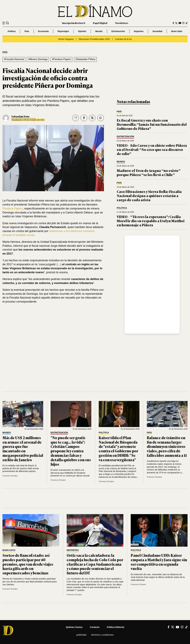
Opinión (82, 31)
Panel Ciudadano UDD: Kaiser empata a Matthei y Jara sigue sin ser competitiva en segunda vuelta (159, 562)
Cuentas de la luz (123, 39)
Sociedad (157, 31)
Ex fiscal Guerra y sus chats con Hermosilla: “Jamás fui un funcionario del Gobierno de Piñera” (152, 124)
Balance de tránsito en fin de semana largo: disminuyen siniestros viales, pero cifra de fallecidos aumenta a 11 (167, 446)
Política (12, 31)
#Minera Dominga (38, 59)
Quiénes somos (74, 627)
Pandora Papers (13, 208)
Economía (43, 31)
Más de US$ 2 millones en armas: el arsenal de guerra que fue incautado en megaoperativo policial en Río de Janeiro (23, 449)
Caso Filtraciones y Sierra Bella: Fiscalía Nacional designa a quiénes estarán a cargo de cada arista (149, 195)
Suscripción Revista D (73, 23)
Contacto (95, 627)
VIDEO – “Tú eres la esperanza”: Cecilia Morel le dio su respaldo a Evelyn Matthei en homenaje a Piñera (151, 221)
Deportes (139, 31)
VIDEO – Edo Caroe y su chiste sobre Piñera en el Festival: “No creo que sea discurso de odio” (152, 149)
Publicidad (81, 635)
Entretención (118, 31)
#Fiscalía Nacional (14, 59)
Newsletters (122, 23)
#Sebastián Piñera (85, 59)
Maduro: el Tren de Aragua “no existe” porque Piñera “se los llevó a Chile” (149, 172)
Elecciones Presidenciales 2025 (94, 39)
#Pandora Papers (62, 59)
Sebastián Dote (20, 116)
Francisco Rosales (10, 476)
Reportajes (63, 31)
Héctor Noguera (66, 39)
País (27, 31)
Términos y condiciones (102, 635)
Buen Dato (177, 31)
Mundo (99, 31)
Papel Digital (100, 23)
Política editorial (115, 627)
